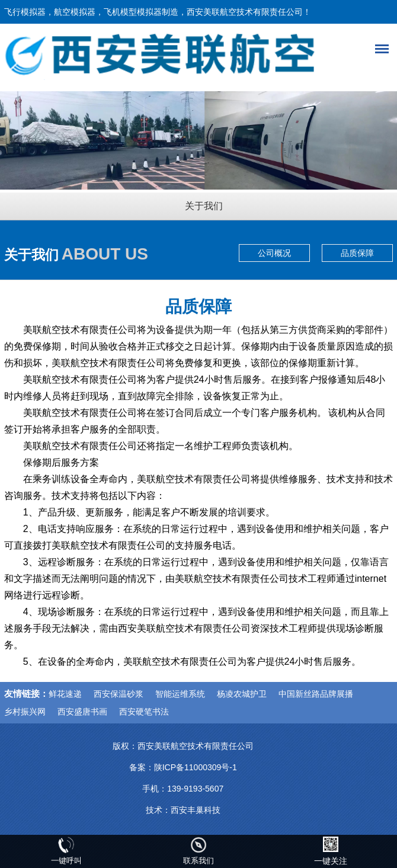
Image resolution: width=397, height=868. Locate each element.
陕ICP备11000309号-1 (196, 767)
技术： (158, 810)
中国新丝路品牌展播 (316, 694)
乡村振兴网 (25, 712)
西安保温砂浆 (119, 694)
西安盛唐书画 (82, 712)
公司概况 (274, 253)
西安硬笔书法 (144, 712)
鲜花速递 (65, 694)
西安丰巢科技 (196, 810)
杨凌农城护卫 (242, 694)
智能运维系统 (180, 694)
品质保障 (357, 253)
